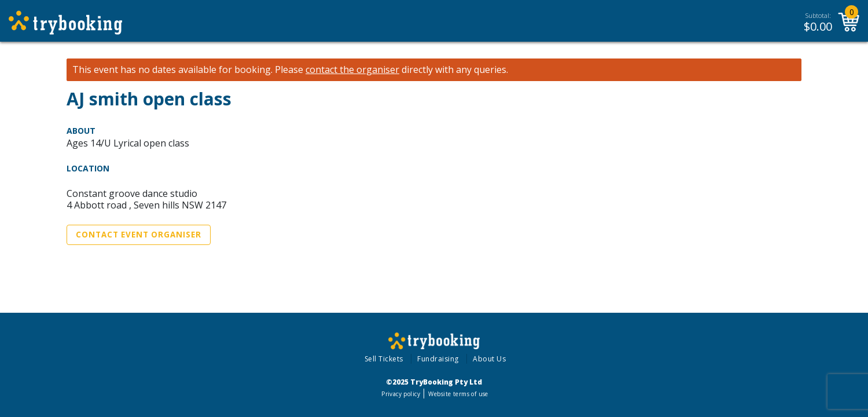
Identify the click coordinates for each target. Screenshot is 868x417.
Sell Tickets (384, 359)
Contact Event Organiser (139, 235)
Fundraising (438, 359)
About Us (489, 359)
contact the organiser (352, 70)
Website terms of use (458, 394)
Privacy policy (401, 394)
